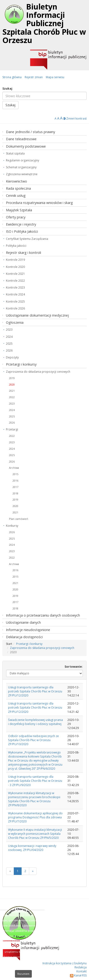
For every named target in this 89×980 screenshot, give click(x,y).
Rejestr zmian (34, 77)
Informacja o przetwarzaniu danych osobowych (43, 615)
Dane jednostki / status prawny (30, 132)
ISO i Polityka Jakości (22, 231)
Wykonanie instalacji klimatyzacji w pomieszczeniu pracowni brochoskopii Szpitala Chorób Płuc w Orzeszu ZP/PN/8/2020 (34, 799)
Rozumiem (23, 974)
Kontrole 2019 (15, 260)
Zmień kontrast (75, 118)
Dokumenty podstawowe (26, 146)
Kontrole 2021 (15, 274)
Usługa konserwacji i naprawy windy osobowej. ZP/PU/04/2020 (32, 848)
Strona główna (12, 77)
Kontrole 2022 (15, 281)
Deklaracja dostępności (24, 637)
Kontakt (82, 971)
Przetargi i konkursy (21, 364)
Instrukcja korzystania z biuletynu (65, 963)
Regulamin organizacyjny (23, 160)
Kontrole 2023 (15, 287)
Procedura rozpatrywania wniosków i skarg (39, 203)
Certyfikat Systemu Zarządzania (27, 239)
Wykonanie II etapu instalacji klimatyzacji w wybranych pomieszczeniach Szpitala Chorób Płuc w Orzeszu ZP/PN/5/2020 (35, 834)
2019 (12, 378)
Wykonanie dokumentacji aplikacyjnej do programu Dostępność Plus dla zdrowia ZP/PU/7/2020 (35, 817)
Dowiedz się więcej (26, 967)
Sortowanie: (74, 667)
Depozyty (12, 357)
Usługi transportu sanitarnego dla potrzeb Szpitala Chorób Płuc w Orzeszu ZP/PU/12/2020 (35, 691)
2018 (15, 493)
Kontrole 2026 (15, 308)
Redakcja (81, 967)
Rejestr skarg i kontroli (23, 253)
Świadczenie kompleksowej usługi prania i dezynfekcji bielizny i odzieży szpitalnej (35, 722)
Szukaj (7, 89)
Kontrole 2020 (15, 267)
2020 (12, 384)
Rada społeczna (18, 188)
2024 (9, 337)
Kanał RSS (78, 975)
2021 (12, 391)
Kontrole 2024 (15, 294)
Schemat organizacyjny (21, 167)
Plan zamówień (19, 519)
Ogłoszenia (15, 322)
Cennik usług (16, 196)
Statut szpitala (15, 153)
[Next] (33, 871)
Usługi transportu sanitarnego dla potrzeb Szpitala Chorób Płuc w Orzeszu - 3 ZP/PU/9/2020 (35, 781)
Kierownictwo (16, 181)
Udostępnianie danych (23, 622)
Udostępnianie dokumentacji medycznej (37, 315)
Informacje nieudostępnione (28, 630)
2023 (9, 330)
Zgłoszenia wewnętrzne (22, 174)
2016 (15, 480)
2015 (15, 474)
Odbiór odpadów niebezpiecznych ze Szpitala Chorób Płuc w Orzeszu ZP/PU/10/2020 (33, 740)
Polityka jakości (16, 246)
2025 (9, 344)
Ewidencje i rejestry (21, 224)
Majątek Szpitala (19, 210)
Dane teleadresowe (21, 139)
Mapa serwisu (55, 77)
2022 (12, 397)
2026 (9, 350)
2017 (15, 487)
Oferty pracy (16, 217)
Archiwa (14, 468)
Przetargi (12, 429)
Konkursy (12, 526)
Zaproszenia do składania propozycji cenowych (38, 372)
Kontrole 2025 (15, 302)
